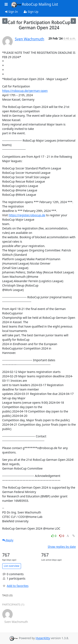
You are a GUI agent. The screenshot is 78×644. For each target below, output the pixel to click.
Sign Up (31, 12)
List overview (12, 566)
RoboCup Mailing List (34, 5)
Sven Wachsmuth (29, 39)
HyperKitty (43, 638)
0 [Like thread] (54, 536)
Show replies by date (62, 547)
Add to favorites (15, 586)
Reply (8, 540)
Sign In (12, 12)
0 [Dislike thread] (62, 536)
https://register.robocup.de (27, 215)
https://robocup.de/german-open (25, 91)
